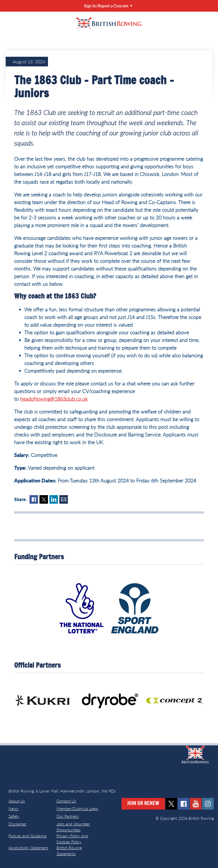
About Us (17, 801)
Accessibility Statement (28, 848)
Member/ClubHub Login (77, 809)
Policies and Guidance (28, 836)
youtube (196, 804)
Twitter (44, 499)
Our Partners (68, 816)
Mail (64, 499)
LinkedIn (54, 499)
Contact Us (66, 801)
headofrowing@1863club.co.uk (54, 399)
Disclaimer (17, 824)
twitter (171, 804)
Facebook (34, 499)
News (13, 809)
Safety (14, 816)
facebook (184, 804)
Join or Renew (143, 804)
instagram (208, 804)
